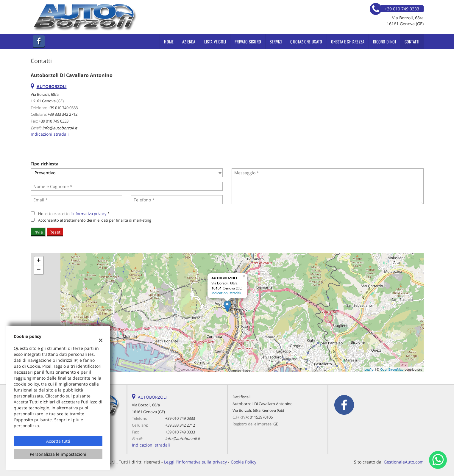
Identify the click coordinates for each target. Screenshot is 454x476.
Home (169, 42)
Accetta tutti (58, 441)
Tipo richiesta (45, 164)
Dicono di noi (384, 42)
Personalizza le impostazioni (58, 454)
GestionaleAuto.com (404, 462)
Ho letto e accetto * (74, 214)
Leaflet (369, 369)
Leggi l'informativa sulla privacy (195, 462)
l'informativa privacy (89, 214)
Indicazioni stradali (50, 134)
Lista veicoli (215, 42)
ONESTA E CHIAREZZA (348, 42)
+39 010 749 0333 (63, 108)
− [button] (39, 270)
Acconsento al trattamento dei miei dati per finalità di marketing (95, 220)
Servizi (276, 42)
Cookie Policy (244, 462)
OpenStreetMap (392, 369)
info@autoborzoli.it (60, 128)
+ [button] (39, 261)
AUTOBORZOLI (152, 397)
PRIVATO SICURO (248, 42)
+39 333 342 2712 (63, 114)
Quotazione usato (306, 42)
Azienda (189, 42)
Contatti (412, 42)
